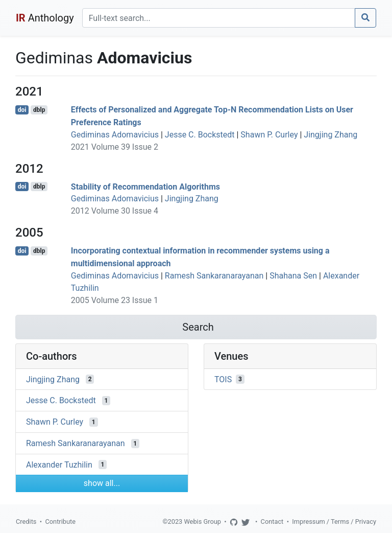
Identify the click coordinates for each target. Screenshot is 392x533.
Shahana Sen (293, 276)
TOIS (223, 379)
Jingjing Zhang (330, 135)
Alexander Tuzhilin (59, 464)
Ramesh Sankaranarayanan (214, 276)
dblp (39, 110)
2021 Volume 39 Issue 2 (115, 147)
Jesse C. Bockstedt (200, 135)
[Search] (219, 18)
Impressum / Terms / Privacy (334, 522)
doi (22, 110)
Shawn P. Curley (269, 135)
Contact (272, 522)
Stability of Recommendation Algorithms (145, 186)
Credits (26, 522)
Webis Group (202, 522)
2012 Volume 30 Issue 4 (115, 211)
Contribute (60, 522)
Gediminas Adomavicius (115, 135)
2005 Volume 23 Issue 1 (115, 300)
